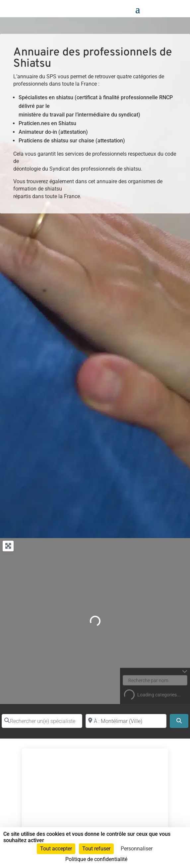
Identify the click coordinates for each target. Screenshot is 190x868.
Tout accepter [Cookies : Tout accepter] (56, 849)
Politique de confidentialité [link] (96, 859)
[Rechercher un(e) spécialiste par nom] (42, 721)
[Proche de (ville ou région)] (126, 721)
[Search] (179, 721)
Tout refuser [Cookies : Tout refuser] (96, 849)
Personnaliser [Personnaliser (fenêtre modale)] (137, 849)
